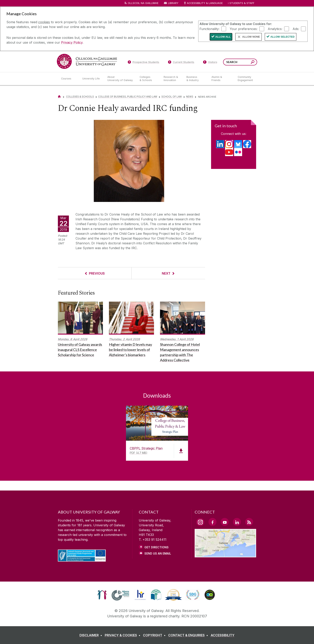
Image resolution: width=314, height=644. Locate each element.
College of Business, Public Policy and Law (128, 97)
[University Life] (92, 79)
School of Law (172, 97)
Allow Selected (282, 37)
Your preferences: (244, 29)
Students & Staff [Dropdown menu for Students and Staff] (242, 3)
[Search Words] (240, 62)
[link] (102, 595)
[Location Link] (225, 555)
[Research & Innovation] (172, 79)
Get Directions (156, 547)
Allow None (251, 37)
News (190, 97)
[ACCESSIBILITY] (223, 635)
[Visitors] (210, 63)
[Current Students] (181, 63)
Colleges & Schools (80, 97)
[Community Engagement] (245, 79)
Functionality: (209, 29)
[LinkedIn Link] (237, 522)
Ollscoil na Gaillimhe (143, 3)
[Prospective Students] (143, 63)
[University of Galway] (87, 61)
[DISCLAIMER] (92, 635)
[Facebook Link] (212, 522)
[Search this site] (253, 63)
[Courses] (68, 79)
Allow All (223, 37)
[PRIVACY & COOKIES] (123, 635)
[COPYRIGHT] (155, 635)
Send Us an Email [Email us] (158, 553)
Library (173, 3)
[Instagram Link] (200, 522)
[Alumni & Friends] (221, 79)
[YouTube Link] (225, 522)
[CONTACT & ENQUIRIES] (189, 635)
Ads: (296, 29)
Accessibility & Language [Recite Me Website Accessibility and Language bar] (203, 3)
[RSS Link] (249, 522)
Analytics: (275, 29)
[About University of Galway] (120, 79)
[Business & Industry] (196, 79)
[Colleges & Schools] (148, 79)
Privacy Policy (72, 42)
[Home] (59, 97)
